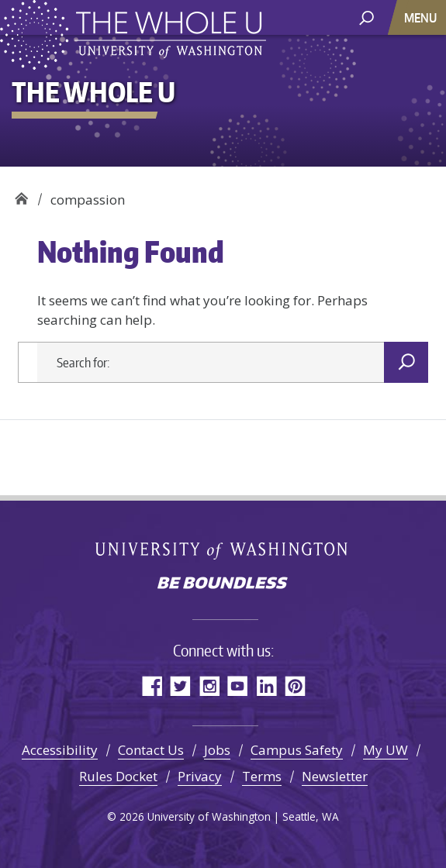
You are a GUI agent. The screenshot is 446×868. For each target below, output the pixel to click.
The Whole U (21, 194)
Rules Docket (118, 776)
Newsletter (335, 776)
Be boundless (223, 584)
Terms (262, 776)
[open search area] (366, 17)
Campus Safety (297, 750)
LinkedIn (266, 685)
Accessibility (60, 750)
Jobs (217, 750)
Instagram (209, 685)
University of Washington (223, 549)
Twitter (180, 685)
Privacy (200, 776)
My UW (385, 750)
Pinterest (295, 685)
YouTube (238, 685)
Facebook (152, 685)
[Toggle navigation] (422, 17)
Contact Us (151, 750)
